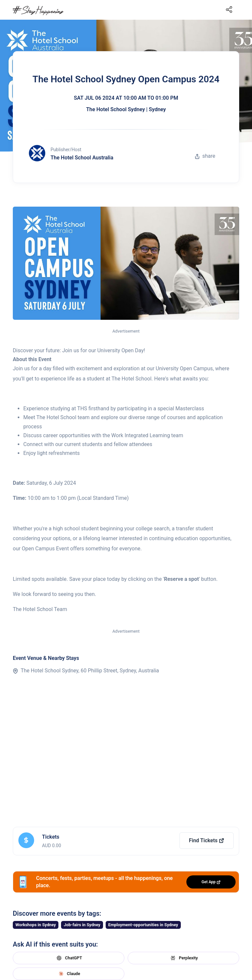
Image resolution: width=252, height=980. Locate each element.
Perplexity (183, 958)
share (205, 156)
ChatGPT (69, 958)
